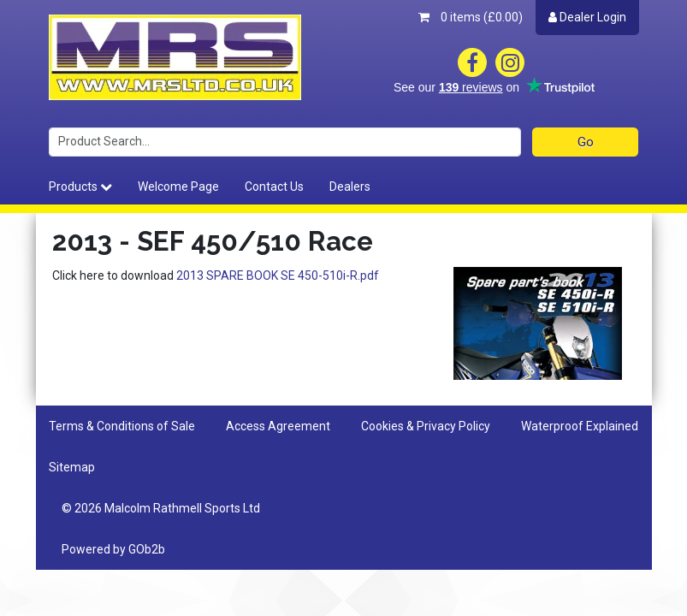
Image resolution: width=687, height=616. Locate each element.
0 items (471, 17)
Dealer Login (587, 17)
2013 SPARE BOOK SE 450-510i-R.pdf (278, 275)
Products (80, 187)
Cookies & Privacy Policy (426, 426)
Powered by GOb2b (113, 549)
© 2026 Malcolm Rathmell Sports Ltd (161, 508)
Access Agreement (278, 426)
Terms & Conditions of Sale (122, 426)
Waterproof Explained (580, 426)
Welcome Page (178, 187)
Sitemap (72, 467)
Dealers (350, 187)
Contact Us (274, 187)
